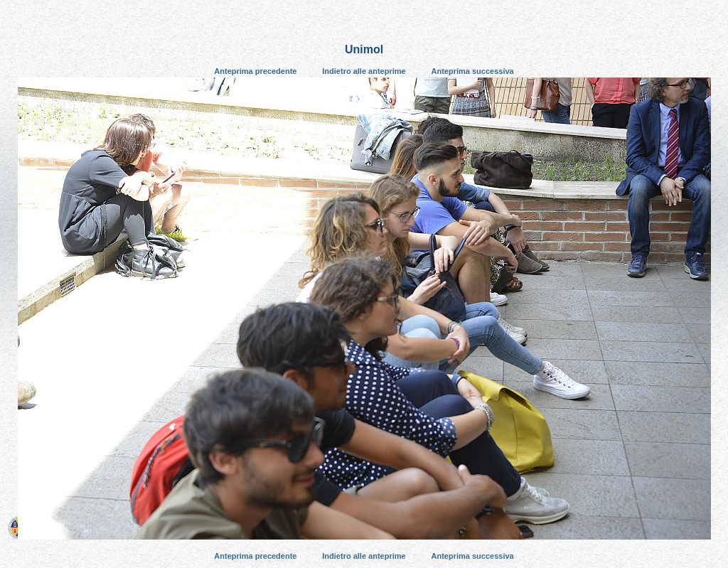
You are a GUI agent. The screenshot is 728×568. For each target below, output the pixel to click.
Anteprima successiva (473, 71)
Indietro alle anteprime (364, 71)
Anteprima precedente (255, 71)
